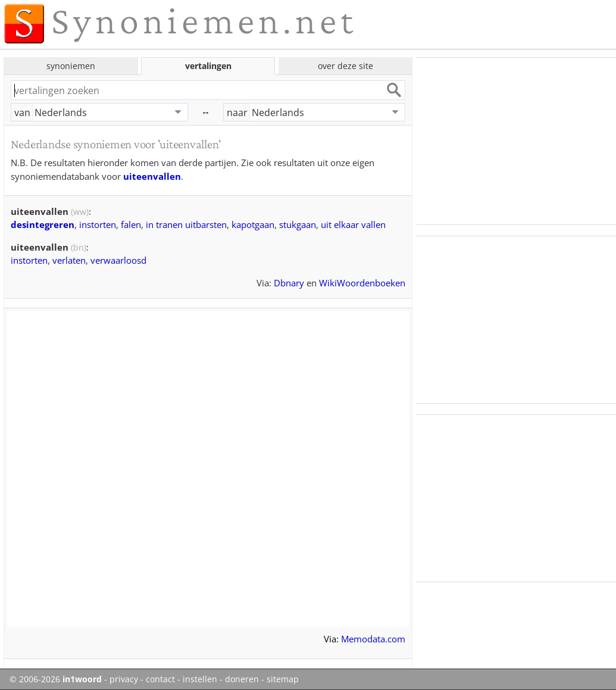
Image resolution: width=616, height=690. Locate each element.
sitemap (283, 679)
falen (131, 224)
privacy (124, 679)
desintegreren (43, 224)
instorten (98, 224)
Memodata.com (373, 639)
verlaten (69, 260)
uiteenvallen (152, 176)
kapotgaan (253, 224)
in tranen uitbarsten (186, 224)
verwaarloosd (118, 260)
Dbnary (289, 283)
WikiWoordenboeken (362, 283)
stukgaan (298, 224)
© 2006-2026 (56, 679)
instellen (200, 679)
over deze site (345, 66)
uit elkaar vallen (353, 224)
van (22, 113)
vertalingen (208, 66)
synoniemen (71, 66)
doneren (242, 679)
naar (237, 113)
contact (160, 679)
